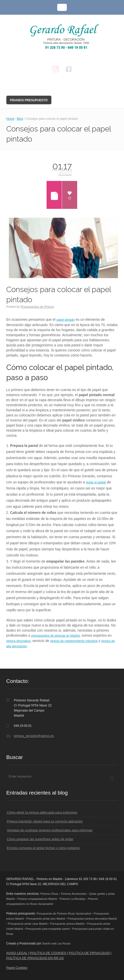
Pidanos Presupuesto (29, 100)
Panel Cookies (17, 968)
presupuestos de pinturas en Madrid (55, 636)
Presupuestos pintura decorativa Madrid (92, 919)
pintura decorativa (18, 641)
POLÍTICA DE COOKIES (48, 953)
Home (10, 119)
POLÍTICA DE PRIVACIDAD (89, 953)
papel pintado (66, 320)
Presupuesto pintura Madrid (67, 924)
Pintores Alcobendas (74, 894)
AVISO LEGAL (17, 953)
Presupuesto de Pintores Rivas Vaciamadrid (64, 914)
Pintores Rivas (49, 894)
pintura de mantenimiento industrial (74, 641)
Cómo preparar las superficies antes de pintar (40, 839)
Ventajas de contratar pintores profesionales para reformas (50, 830)
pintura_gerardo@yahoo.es (34, 736)
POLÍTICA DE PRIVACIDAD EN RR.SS (35, 958)
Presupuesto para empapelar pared (47, 929)
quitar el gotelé (96, 482)
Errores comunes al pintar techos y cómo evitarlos (43, 848)
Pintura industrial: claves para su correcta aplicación (45, 821)
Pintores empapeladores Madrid (37, 899)
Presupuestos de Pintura (37, 307)
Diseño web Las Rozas (56, 943)
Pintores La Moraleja (72, 899)
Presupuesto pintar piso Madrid (46, 919)
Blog (20, 119)
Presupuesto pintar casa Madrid (28, 924)
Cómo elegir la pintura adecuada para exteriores (42, 812)
